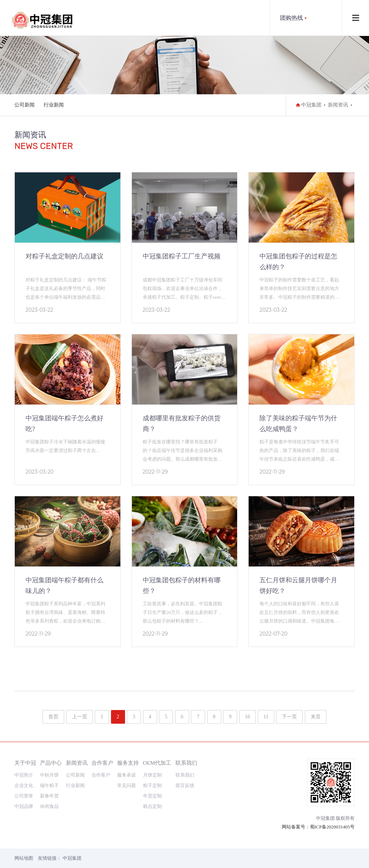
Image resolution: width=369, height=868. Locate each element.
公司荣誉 (24, 796)
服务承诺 (126, 775)
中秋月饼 (49, 775)
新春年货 (49, 796)
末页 (316, 717)
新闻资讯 (338, 105)
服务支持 (128, 763)
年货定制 (152, 796)
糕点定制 (152, 806)
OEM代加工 (157, 763)
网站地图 (24, 858)
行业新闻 (54, 105)
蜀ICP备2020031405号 (332, 827)
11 (266, 717)
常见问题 (126, 785)
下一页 (289, 717)
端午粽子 (49, 785)
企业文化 (24, 785)
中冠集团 (311, 105)
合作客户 (102, 763)
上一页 (80, 717)
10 (248, 717)
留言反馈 (185, 785)
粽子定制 (152, 785)
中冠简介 (24, 775)
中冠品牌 (24, 806)
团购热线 (292, 18)
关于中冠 (25, 763)
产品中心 (51, 763)
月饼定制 (152, 775)
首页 (53, 717)
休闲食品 (49, 806)
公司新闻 (25, 105)
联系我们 (186, 763)
